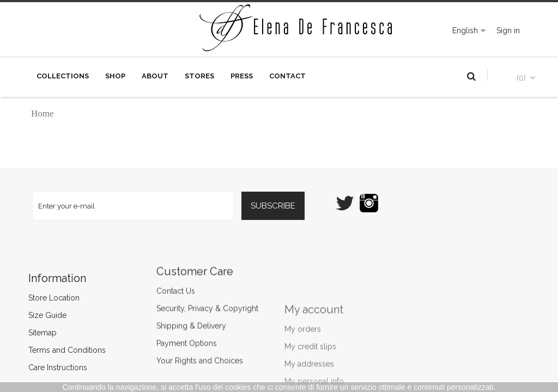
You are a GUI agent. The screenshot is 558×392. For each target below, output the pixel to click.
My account (314, 365)
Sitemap (51, 333)
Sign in (508, 30)
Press (242, 76)
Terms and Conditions (75, 350)
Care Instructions (66, 367)
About (155, 76)
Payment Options (187, 313)
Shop (115, 76)
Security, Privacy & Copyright (207, 278)
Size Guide (56, 315)
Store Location (62, 298)
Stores (199, 76)
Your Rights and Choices (200, 330)
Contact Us (176, 261)
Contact (287, 76)
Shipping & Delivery (191, 296)
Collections (63, 76)
